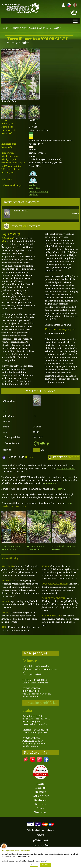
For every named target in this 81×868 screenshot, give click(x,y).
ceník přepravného (66, 469)
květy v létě (34, 188)
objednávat (59, 489)
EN (75, 5)
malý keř (33, 195)
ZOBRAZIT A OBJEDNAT (26, 226)
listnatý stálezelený (39, 192)
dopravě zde (50, 483)
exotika (33, 185)
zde (70, 503)
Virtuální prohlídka (40, 703)
